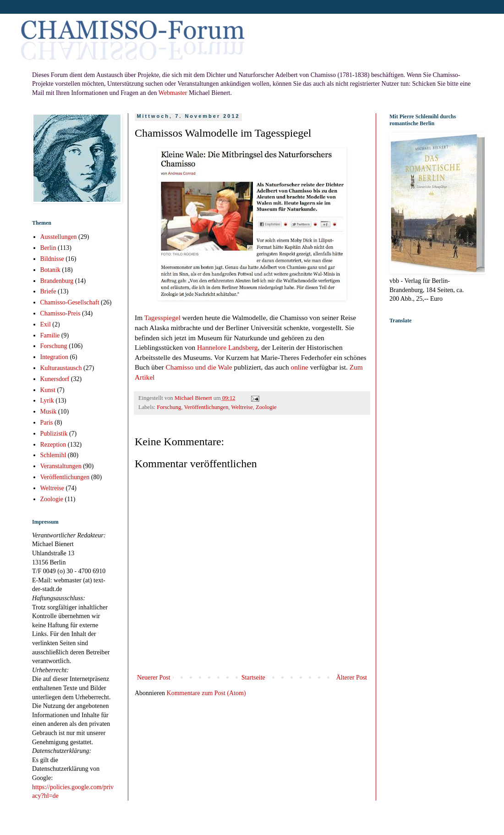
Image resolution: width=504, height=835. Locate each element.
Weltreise (242, 407)
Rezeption (53, 445)
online (299, 367)
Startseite (253, 677)
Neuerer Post (154, 677)
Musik (49, 412)
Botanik (50, 270)
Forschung (169, 407)
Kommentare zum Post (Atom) (206, 693)
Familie (50, 335)
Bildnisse (52, 259)
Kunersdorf (55, 379)
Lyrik (47, 401)
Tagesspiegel (162, 318)
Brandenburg (57, 281)
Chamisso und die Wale (199, 367)
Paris (47, 423)
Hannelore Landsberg (227, 347)
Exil (46, 324)
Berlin (48, 248)
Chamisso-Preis (60, 313)
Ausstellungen (59, 237)
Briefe (48, 291)
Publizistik (54, 434)
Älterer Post (352, 677)
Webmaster (173, 93)
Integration (54, 357)
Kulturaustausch (61, 368)
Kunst (48, 390)
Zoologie (266, 407)
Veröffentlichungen (206, 407)
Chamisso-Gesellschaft (70, 302)
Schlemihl (53, 455)
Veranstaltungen (61, 466)
